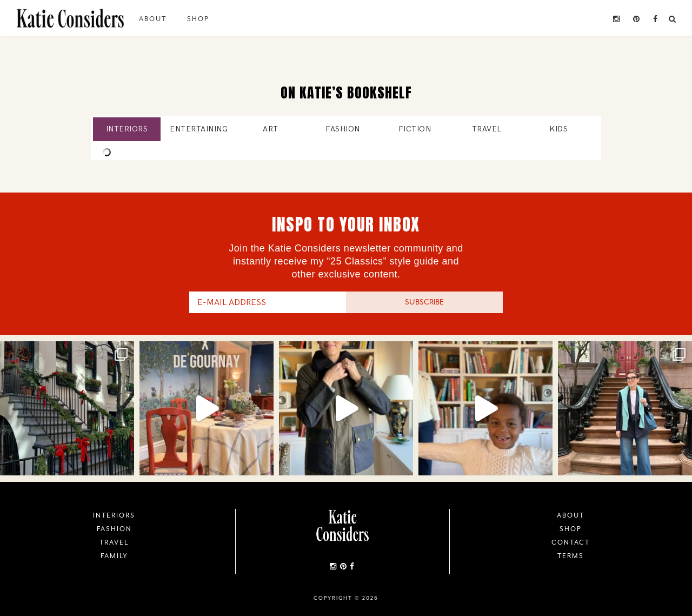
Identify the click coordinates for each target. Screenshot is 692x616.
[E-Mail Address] (268, 302)
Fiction (415, 129)
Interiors (127, 129)
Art (271, 129)
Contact (571, 542)
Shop (198, 19)
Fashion (343, 129)
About (153, 19)
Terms (571, 556)
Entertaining (199, 129)
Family (114, 556)
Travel (487, 129)
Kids (558, 129)
